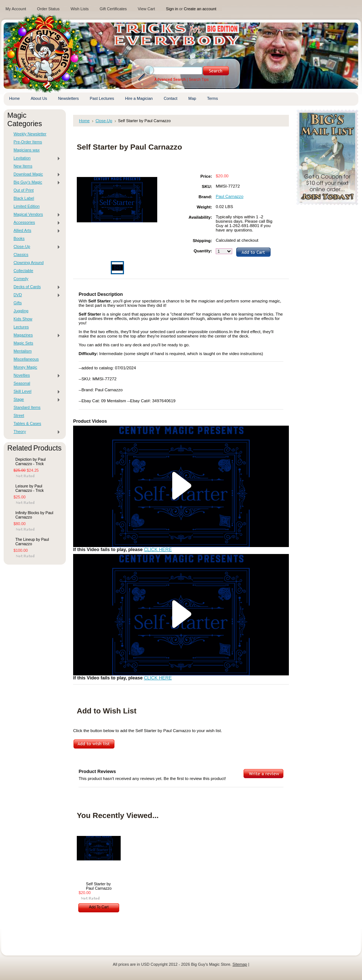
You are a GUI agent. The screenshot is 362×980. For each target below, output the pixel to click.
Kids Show (23, 319)
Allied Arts (35, 231)
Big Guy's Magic (35, 182)
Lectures (21, 327)
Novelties (35, 376)
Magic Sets (23, 343)
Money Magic (25, 367)
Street (19, 415)
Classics (21, 255)
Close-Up (35, 247)
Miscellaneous (26, 359)
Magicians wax (27, 150)
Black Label (24, 198)
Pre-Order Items (28, 142)
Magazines (35, 335)
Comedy (21, 279)
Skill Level (35, 392)
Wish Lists (80, 9)
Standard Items (27, 407)
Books (19, 238)
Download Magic (35, 174)
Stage (35, 400)
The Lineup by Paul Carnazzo (32, 542)
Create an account (200, 9)
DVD (35, 295)
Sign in (172, 9)
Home (84, 121)
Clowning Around (29, 263)
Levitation (35, 158)
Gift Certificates (113, 9)
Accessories (35, 223)
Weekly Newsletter (30, 134)
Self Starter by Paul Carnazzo (99, 886)
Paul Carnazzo (230, 196)
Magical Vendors (35, 215)
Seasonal (22, 383)
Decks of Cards (35, 287)
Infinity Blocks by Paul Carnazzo (34, 515)
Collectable (23, 271)
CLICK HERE (158, 550)
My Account (16, 9)
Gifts (18, 303)
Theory (35, 432)
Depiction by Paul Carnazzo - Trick (31, 461)
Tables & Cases (27, 423)
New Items (23, 166)
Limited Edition (27, 206)
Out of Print (24, 190)
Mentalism (23, 351)
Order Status (48, 9)
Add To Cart (99, 907)
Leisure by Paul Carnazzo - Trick (30, 488)
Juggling (21, 311)
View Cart (146, 9)
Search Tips (199, 80)
